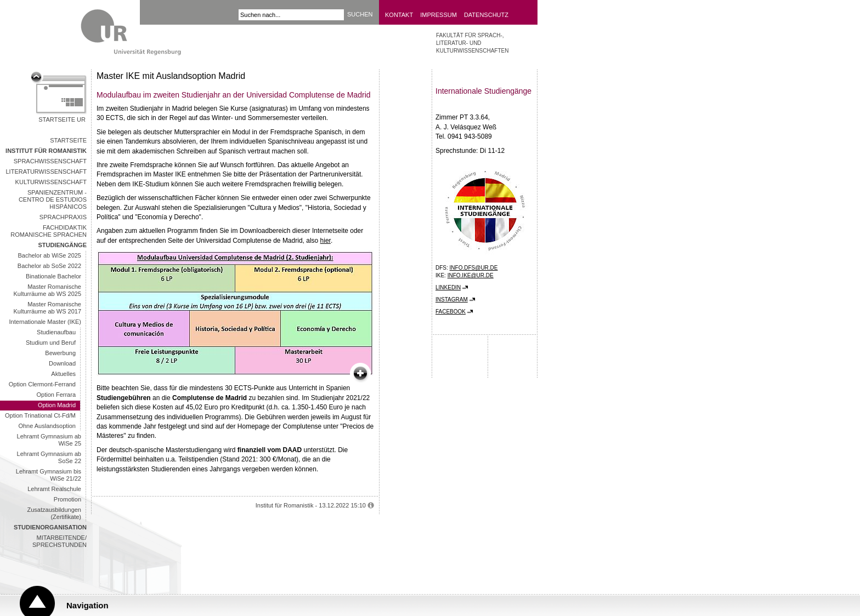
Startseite (68, 140)
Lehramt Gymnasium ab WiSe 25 (49, 440)
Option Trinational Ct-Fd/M (40, 415)
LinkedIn (448, 287)
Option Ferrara (56, 395)
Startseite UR (62, 119)
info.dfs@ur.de (474, 268)
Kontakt (399, 15)
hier (326, 241)
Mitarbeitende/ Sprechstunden (60, 541)
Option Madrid (57, 405)
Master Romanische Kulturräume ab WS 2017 (47, 308)
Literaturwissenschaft (47, 172)
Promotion (67, 499)
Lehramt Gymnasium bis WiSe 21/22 (49, 475)
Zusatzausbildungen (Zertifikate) (54, 513)
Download (62, 363)
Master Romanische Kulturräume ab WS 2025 (47, 290)
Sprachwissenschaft (50, 161)
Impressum (439, 15)
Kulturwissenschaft (51, 182)
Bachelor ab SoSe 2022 (49, 266)
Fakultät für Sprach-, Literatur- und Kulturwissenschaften (472, 43)
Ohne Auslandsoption (47, 426)
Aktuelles (63, 374)
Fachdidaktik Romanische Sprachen (49, 231)
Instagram (452, 300)
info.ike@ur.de (471, 275)
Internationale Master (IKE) (45, 322)
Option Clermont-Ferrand (42, 384)
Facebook (451, 312)
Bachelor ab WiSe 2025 (49, 255)
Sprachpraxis (63, 217)
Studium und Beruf (51, 343)
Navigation (87, 605)
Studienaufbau (56, 332)
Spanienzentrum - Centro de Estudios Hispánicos (53, 199)
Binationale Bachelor (53, 276)
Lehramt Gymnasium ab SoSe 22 (49, 457)
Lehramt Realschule (54, 489)
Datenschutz (486, 15)
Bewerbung (60, 353)
